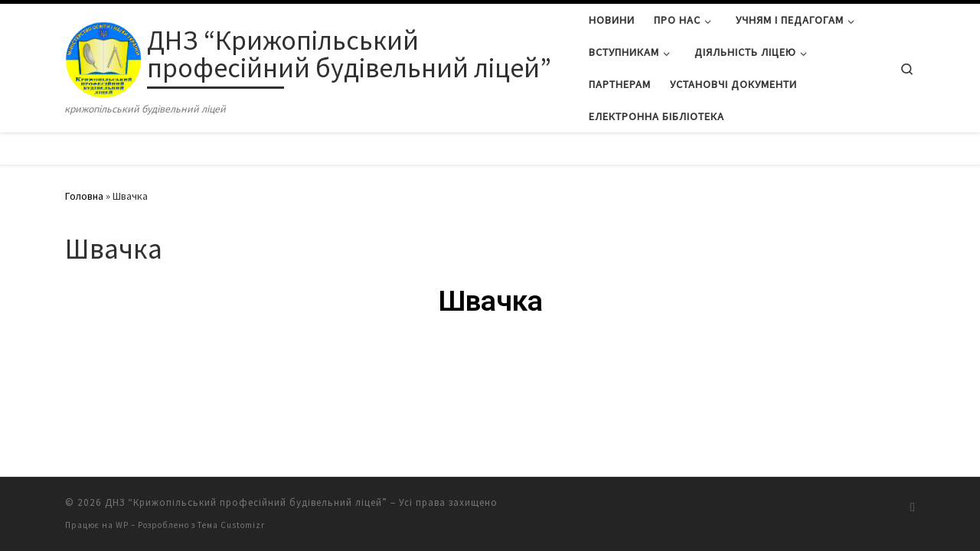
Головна (84, 196)
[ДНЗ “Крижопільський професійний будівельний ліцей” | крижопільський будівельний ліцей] (103, 56)
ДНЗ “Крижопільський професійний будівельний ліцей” (246, 502)
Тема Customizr (231, 525)
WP (122, 525)
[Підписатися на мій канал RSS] (913, 507)
